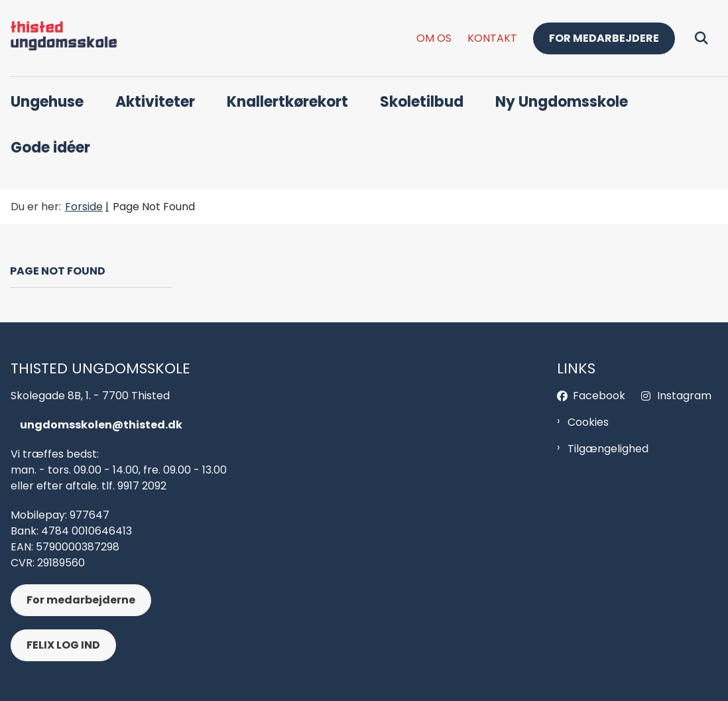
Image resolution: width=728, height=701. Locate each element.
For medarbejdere (604, 38)
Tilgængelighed (608, 449)
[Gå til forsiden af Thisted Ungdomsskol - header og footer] (58, 38)
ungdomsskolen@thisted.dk (101, 425)
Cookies (588, 422)
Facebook (599, 396)
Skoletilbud (422, 102)
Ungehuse (47, 102)
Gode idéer (50, 148)
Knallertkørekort (287, 102)
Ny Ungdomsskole (562, 102)
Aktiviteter (155, 102)
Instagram (684, 396)
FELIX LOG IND (63, 645)
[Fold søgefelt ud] (701, 38)
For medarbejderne (81, 600)
